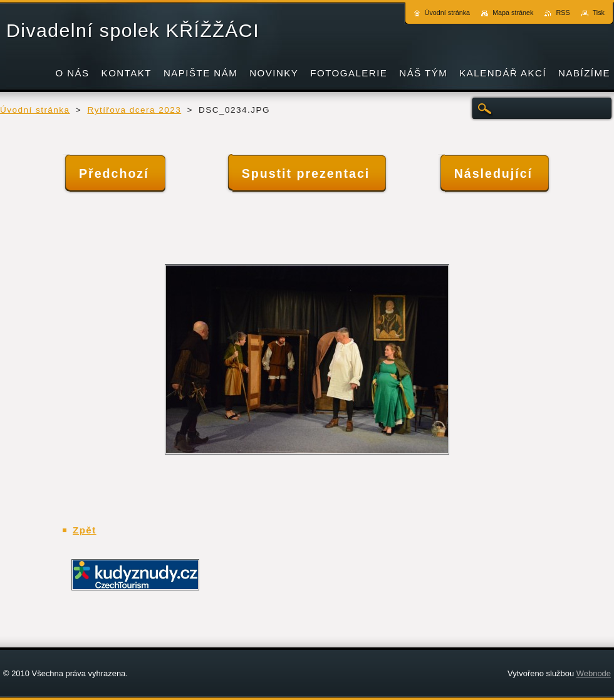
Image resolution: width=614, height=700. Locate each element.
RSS (563, 13)
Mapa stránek (513, 13)
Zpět (85, 530)
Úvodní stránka (35, 110)
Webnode (594, 673)
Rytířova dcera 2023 (134, 110)
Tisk (599, 13)
